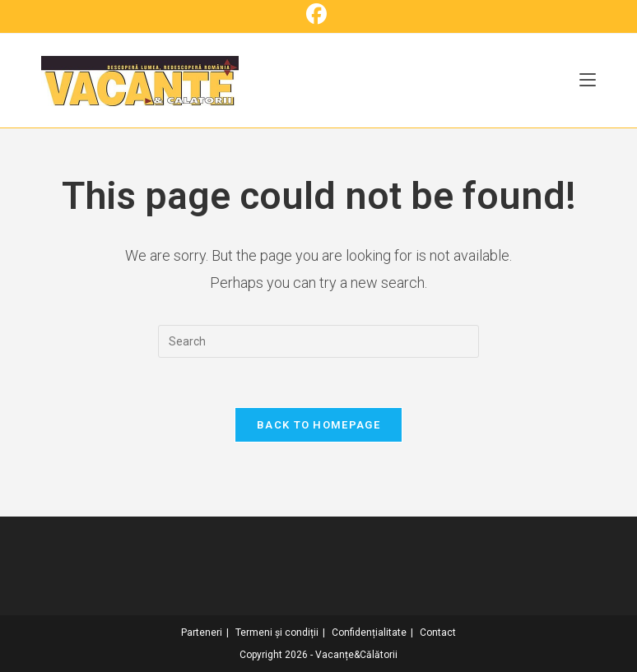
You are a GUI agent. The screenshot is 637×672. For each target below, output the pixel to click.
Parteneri (202, 633)
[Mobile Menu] (588, 81)
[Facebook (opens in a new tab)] (319, 14)
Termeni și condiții (277, 633)
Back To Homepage (318, 425)
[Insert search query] (318, 341)
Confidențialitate (369, 633)
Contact (438, 633)
